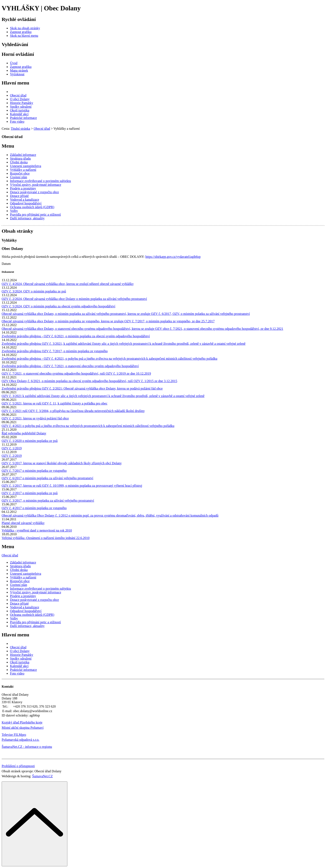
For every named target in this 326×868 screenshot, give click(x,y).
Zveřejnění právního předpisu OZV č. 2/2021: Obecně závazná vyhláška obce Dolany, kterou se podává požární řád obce (82, 388)
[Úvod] (14, 63)
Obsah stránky (17, 231)
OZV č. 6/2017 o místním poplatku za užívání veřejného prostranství (48, 478)
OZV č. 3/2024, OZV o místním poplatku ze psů (34, 291)
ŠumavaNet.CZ (43, 776)
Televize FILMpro (14, 735)
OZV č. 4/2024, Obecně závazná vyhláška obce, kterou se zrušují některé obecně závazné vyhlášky (68, 284)
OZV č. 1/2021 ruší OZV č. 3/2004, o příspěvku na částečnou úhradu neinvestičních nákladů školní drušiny (73, 411)
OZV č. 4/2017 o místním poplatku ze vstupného (34, 508)
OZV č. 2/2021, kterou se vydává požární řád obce (35, 418)
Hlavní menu (15, 83)
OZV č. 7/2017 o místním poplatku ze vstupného (34, 471)
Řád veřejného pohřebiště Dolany (24, 433)
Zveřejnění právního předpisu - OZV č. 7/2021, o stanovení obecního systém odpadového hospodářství (70, 366)
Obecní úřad (10, 555)
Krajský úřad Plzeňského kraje (22, 722)
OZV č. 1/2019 (12, 448)
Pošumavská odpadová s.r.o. (20, 740)
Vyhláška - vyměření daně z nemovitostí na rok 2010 (37, 530)
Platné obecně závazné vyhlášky (23, 523)
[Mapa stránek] (19, 70)
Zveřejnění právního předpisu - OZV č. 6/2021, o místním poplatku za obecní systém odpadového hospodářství (76, 336)
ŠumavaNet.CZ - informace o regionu (27, 747)
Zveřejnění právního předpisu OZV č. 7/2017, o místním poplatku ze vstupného (55, 351)
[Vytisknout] (17, 74)
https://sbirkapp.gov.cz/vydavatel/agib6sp (173, 257)
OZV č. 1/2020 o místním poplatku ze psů (30, 441)
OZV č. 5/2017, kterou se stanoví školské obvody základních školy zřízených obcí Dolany (62, 463)
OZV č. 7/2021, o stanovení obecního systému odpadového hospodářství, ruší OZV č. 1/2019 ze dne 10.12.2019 (76, 373)
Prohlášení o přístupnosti (18, 766)
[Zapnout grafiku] (21, 32)
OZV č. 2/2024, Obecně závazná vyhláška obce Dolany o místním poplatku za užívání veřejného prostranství (74, 299)
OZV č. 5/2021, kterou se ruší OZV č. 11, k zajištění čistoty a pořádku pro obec (54, 403)
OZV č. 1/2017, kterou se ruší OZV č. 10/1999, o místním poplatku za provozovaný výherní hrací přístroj (72, 486)
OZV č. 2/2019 (12, 456)
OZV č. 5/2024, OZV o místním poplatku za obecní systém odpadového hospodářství (58, 306)
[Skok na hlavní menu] (24, 36)
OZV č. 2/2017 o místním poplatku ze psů (30, 493)
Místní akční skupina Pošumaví (23, 728)
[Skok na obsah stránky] (25, 28)
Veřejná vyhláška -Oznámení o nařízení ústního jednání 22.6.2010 (46, 538)
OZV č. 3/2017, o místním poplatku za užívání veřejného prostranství (48, 501)
